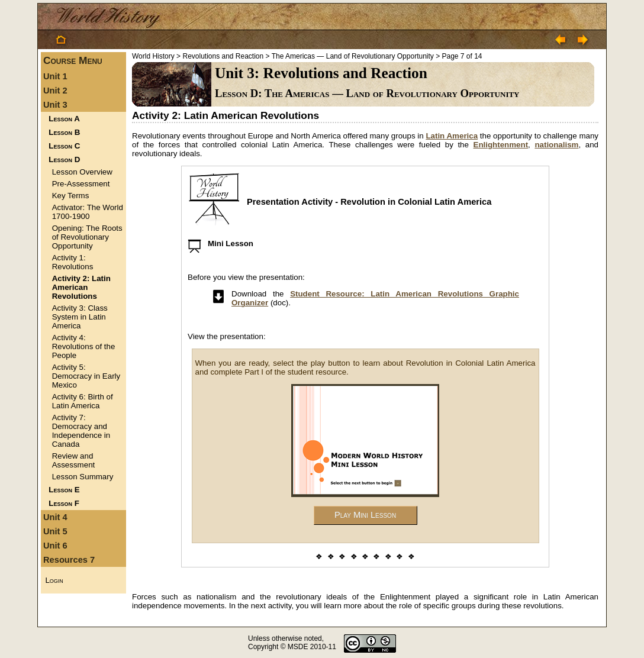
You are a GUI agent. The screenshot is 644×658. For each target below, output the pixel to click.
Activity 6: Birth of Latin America (83, 401)
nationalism (556, 145)
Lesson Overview (82, 172)
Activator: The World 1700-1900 (88, 212)
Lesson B (64, 132)
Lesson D (64, 159)
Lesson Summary (83, 477)
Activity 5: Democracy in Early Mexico (86, 376)
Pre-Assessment (81, 184)
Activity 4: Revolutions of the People (84, 346)
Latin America (452, 136)
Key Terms (71, 196)
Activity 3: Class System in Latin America (80, 317)
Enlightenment (501, 145)
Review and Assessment (74, 460)
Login (54, 580)
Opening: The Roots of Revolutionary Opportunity (87, 237)
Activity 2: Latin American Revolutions (81, 287)
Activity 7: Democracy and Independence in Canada (81, 431)
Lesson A (64, 119)
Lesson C (64, 146)
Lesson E (64, 490)
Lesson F (64, 503)
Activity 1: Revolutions (73, 262)
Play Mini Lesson (365, 515)
